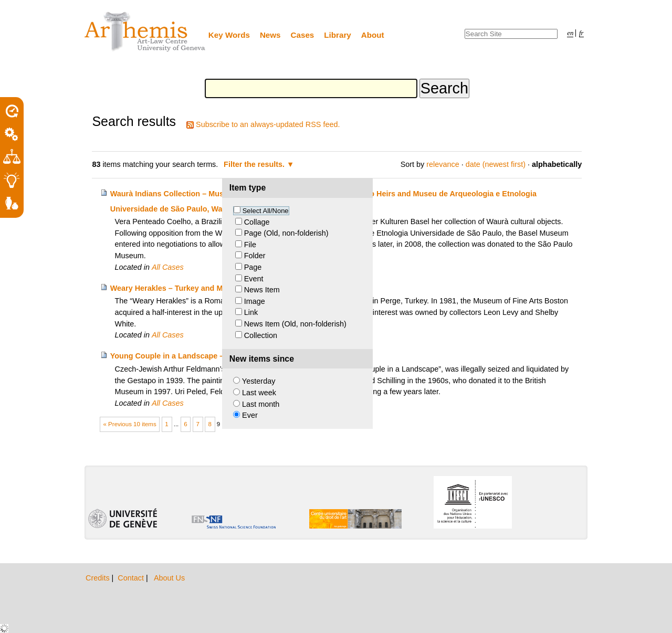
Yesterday (259, 381)
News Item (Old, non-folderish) (295, 324)
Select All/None (266, 211)
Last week (259, 393)
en (570, 33)
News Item (262, 290)
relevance (443, 164)
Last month (261, 404)
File (250, 245)
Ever (250, 415)
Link (251, 312)
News (270, 35)
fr (581, 33)
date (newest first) (496, 164)
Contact (132, 578)
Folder (255, 256)
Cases (303, 35)
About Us (169, 578)
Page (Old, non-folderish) (286, 233)
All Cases (168, 267)
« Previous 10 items (130, 424)
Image (255, 301)
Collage (257, 222)
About (373, 35)
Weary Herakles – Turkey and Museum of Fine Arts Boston (215, 288)
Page (253, 267)
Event (254, 279)
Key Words (229, 35)
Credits (99, 578)
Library (338, 35)
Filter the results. (255, 164)
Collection (261, 335)
